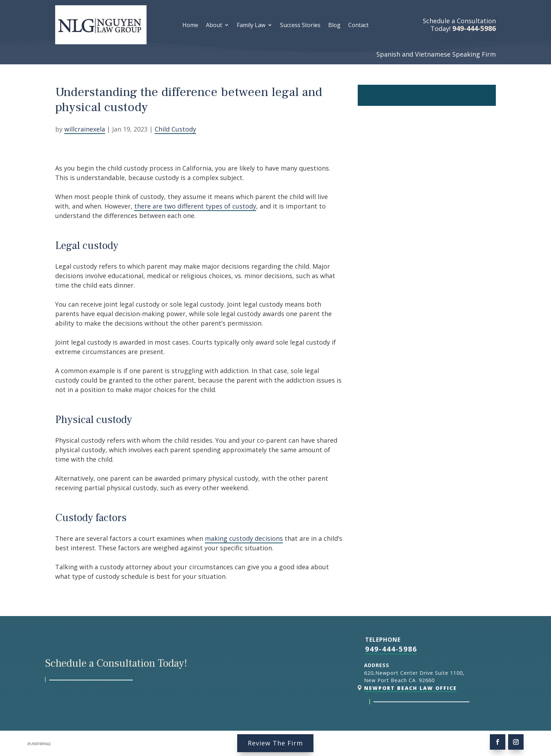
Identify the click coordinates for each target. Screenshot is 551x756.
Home (190, 26)
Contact (358, 26)
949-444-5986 (391, 649)
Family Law (251, 26)
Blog (334, 26)
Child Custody (175, 129)
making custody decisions (244, 538)
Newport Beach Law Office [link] (410, 688)
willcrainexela (85, 129)
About (214, 26)
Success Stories (300, 26)
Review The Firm (275, 743)
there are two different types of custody (195, 206)
